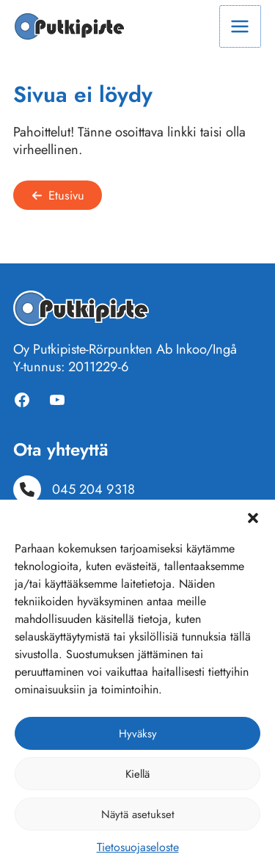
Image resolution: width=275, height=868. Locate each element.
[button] (253, 518)
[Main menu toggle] (240, 26)
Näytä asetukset (138, 814)
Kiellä (137, 774)
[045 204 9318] (74, 489)
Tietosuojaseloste (138, 847)
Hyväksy (138, 734)
